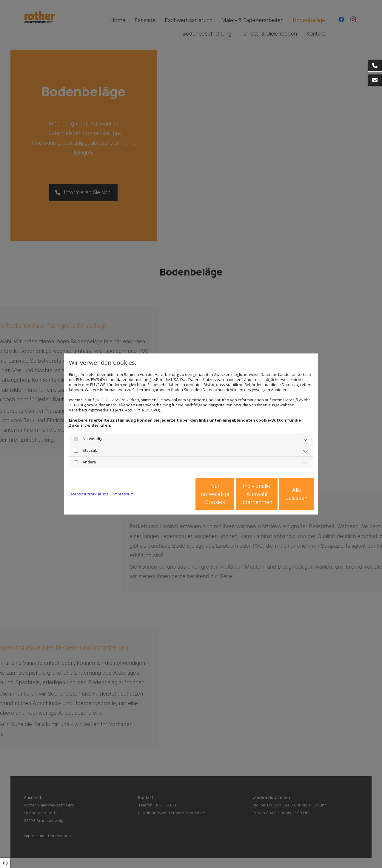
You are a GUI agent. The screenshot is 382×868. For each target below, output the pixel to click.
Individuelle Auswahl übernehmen (230, 494)
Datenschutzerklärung (88, 494)
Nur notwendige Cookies (173, 494)
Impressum (124, 494)
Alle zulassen (287, 494)
